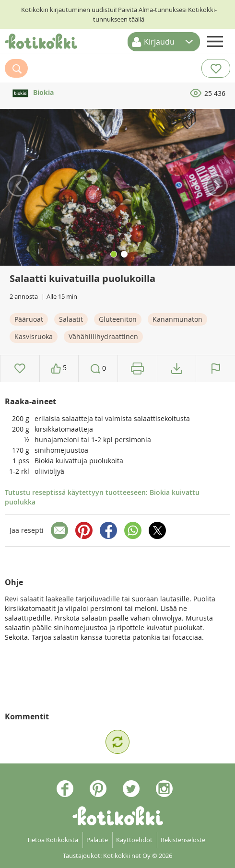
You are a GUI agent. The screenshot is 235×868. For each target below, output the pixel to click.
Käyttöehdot (134, 840)
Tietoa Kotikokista (53, 840)
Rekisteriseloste (183, 840)
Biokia (32, 92)
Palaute (97, 840)
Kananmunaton (177, 319)
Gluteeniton (118, 319)
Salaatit (71, 319)
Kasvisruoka (34, 336)
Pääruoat (29, 319)
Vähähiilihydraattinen (103, 336)
